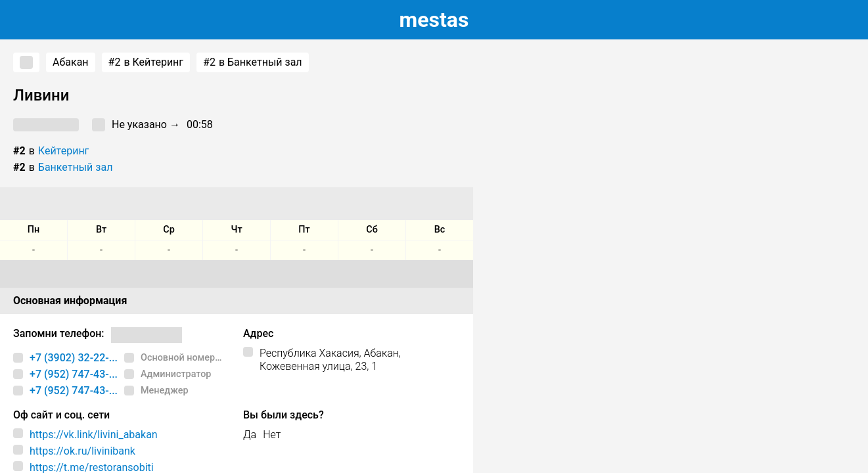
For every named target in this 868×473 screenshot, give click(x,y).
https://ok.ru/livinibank (82, 451)
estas (434, 20)
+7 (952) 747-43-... (74, 374)
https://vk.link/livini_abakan (94, 435)
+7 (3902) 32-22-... (74, 358)
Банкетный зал (76, 167)
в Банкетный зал (253, 62)
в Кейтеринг (146, 62)
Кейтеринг (64, 151)
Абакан (71, 62)
